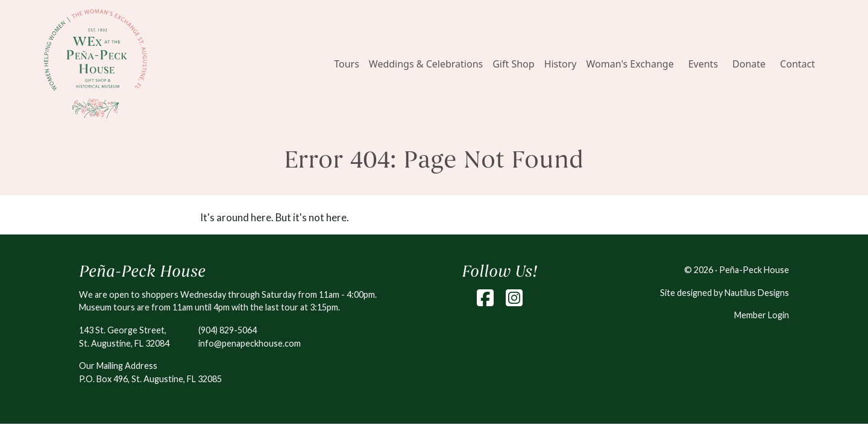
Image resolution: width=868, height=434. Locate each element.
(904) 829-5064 (228, 330)
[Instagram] (514, 298)
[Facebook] (485, 298)
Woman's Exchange (630, 64)
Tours (347, 64)
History (561, 64)
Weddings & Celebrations (426, 64)
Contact (797, 64)
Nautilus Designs (757, 293)
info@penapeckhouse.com (250, 343)
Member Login (762, 315)
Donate (749, 64)
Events (703, 64)
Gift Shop (513, 64)
